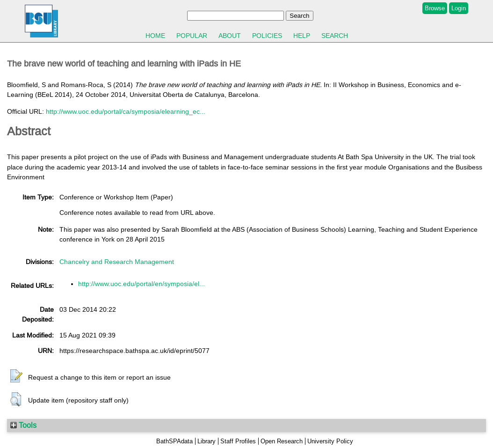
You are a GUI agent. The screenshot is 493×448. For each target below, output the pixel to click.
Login (459, 8)
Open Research (282, 441)
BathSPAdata (174, 441)
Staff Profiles (238, 441)
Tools (23, 425)
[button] (16, 376)
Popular (192, 36)
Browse (435, 8)
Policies (267, 36)
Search (335, 36)
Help (302, 36)
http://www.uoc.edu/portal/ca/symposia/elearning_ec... (126, 111)
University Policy (330, 441)
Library (207, 441)
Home (155, 36)
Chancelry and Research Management (117, 262)
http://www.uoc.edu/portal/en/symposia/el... (141, 284)
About (230, 36)
